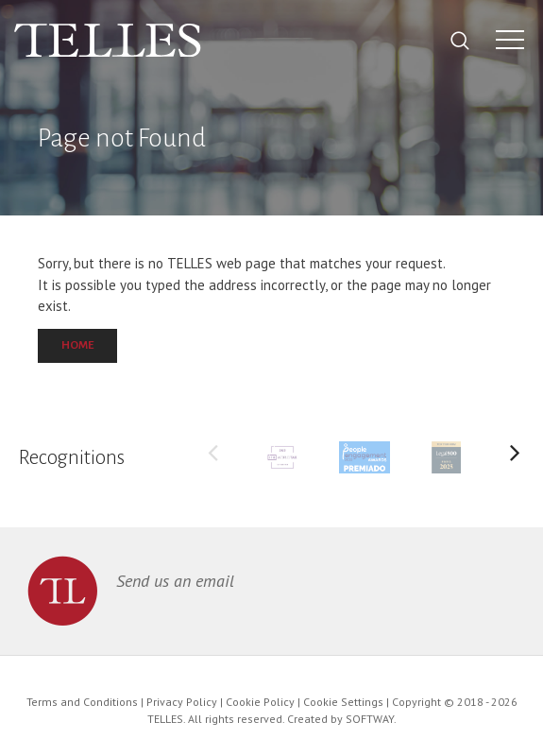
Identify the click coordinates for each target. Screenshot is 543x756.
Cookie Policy (260, 702)
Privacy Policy (182, 702)
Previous (212, 457)
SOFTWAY (370, 719)
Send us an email (175, 581)
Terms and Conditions (82, 702)
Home (77, 345)
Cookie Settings (343, 702)
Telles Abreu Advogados (108, 41)
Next (515, 457)
